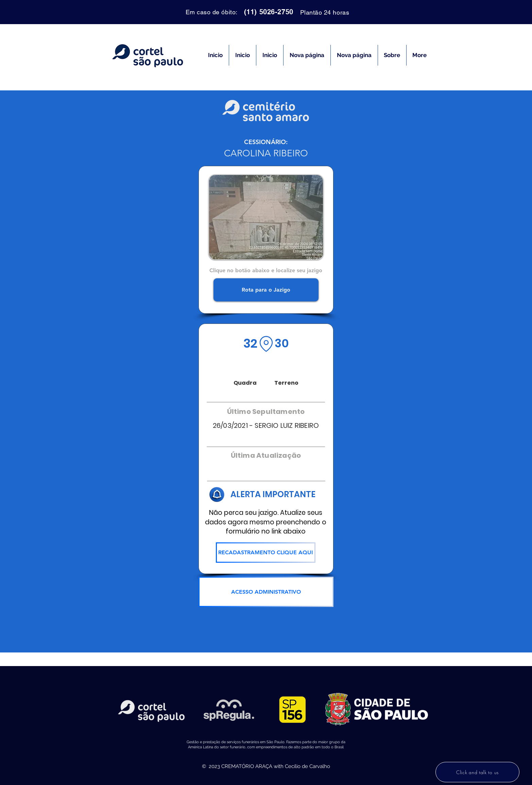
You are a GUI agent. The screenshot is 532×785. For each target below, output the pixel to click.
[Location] (266, 344)
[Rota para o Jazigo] (266, 290)
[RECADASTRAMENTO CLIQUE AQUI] (266, 553)
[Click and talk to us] (477, 772)
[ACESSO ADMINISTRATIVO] (266, 592)
